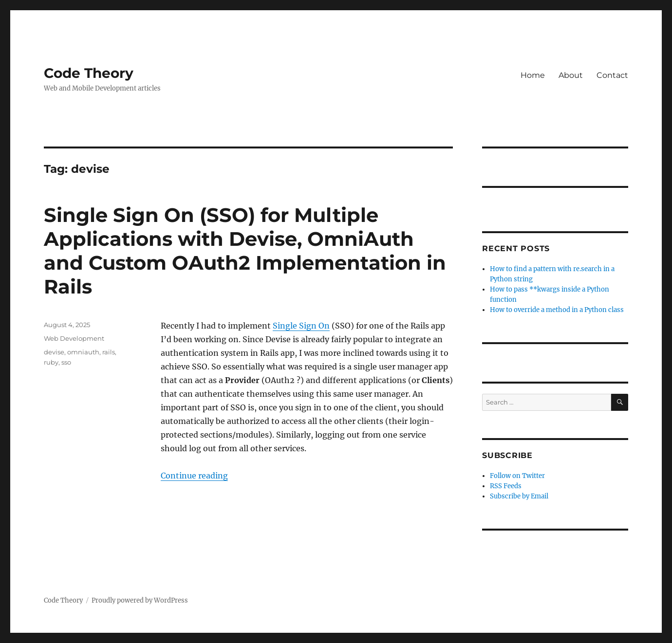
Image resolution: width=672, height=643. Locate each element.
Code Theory (89, 73)
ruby (51, 362)
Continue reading (194, 476)
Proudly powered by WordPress (140, 600)
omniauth (83, 352)
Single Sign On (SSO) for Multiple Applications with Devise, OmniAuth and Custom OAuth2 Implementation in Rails (245, 251)
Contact (612, 75)
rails (109, 352)
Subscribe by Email (519, 496)
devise (54, 352)
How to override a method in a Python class (557, 310)
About (571, 75)
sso (66, 362)
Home (533, 75)
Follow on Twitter (517, 476)
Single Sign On (301, 326)
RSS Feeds (506, 486)
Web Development (74, 338)
